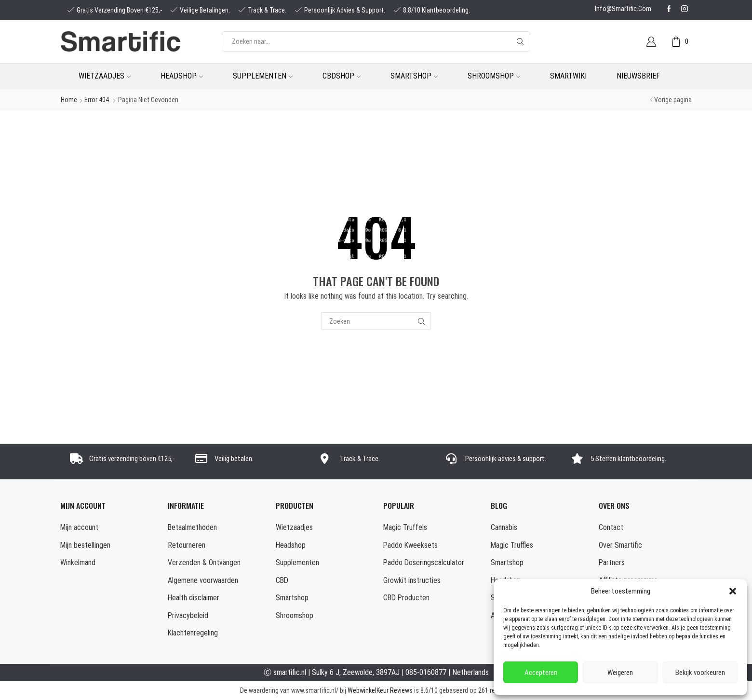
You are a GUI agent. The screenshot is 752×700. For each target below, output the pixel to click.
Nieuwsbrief (638, 76)
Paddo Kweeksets (410, 545)
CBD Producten (406, 598)
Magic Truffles (512, 545)
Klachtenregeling (193, 633)
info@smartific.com (623, 9)
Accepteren (541, 673)
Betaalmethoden (192, 527)
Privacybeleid (188, 615)
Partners (612, 562)
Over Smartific (620, 545)
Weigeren (620, 673)
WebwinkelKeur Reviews (380, 690)
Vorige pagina (673, 100)
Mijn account (79, 527)
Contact (611, 527)
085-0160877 (426, 672)
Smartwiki (568, 76)
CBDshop (342, 76)
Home (69, 100)
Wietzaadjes (105, 76)
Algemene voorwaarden (203, 580)
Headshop (182, 76)
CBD (282, 580)
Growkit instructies (412, 580)
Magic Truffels (405, 527)
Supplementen (263, 76)
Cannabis (504, 527)
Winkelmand (78, 562)
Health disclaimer (194, 598)
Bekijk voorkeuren (700, 673)
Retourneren (187, 545)
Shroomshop (494, 76)
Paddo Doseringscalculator (424, 562)
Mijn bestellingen (85, 545)
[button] (733, 591)
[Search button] (520, 41)
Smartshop (414, 76)
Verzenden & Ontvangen (204, 562)
